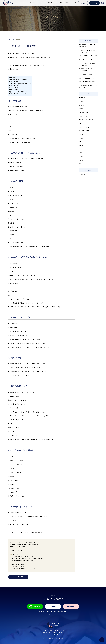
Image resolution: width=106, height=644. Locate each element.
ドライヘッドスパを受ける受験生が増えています (88, 64)
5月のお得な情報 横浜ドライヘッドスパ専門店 (88, 51)
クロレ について (83, 116)
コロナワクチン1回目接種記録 (87, 82)
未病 (80, 142)
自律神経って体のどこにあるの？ (18, 80)
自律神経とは (13, 78)
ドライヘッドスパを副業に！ (87, 74)
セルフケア (82, 123)
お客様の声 (82, 105)
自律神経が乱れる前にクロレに (18, 94)
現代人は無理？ (14, 88)
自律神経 (81, 156)
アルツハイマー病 (83, 112)
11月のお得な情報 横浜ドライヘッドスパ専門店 (88, 70)
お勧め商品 (82, 101)
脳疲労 (80, 153)
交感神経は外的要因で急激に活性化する (20, 84)
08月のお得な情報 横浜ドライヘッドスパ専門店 (88, 86)
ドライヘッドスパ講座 (84, 127)
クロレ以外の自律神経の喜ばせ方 (88, 56)
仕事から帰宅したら (15, 90)
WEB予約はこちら (17, 551)
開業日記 (81, 160)
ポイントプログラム (84, 131)
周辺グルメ (82, 134)
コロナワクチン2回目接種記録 (87, 78)
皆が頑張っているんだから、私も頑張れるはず (88, 46)
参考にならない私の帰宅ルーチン (18, 92)
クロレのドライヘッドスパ (86, 120)
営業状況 (81, 138)
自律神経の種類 (14, 82)
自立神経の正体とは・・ (86, 59)
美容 (80, 149)
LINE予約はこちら (17, 554)
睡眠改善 (18, 40)
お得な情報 (82, 109)
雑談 (80, 164)
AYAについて (82, 98)
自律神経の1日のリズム (16, 86)
